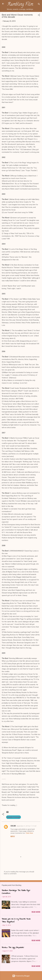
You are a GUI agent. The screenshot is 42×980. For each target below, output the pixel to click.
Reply (13, 837)
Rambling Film (20, 5)
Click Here (29, 833)
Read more (36, 912)
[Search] (39, 4)
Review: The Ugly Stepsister (13, 948)
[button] (39, 15)
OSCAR (13, 826)
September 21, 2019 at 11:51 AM (26, 826)
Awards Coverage (14, 817)
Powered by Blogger (21, 976)
